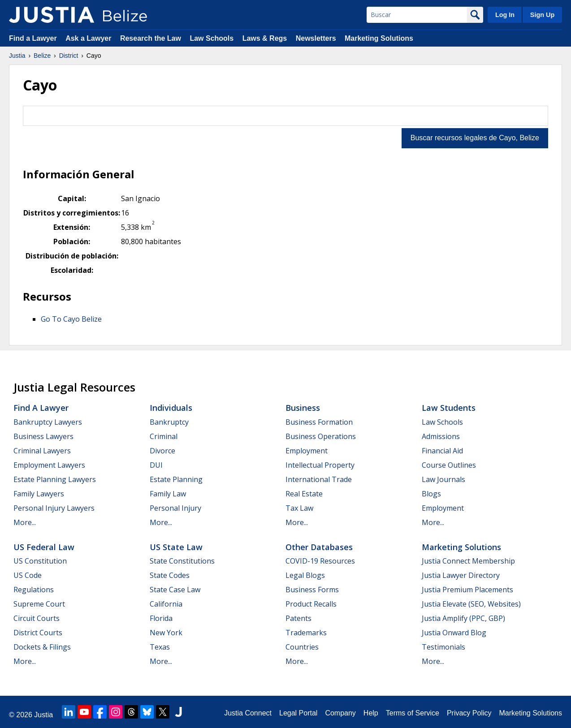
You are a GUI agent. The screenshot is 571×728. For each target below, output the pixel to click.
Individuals (171, 408)
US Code (28, 575)
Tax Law (299, 508)
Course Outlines (449, 465)
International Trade (319, 479)
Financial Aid (442, 451)
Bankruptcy (169, 422)
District (69, 56)
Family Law (168, 494)
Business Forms (312, 590)
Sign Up (542, 15)
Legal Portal (298, 713)
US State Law (176, 547)
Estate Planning (176, 479)
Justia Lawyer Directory (461, 575)
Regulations (34, 590)
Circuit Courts (37, 618)
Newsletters (316, 38)
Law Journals (443, 479)
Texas (160, 647)
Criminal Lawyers (42, 451)
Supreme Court (39, 604)
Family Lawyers (39, 494)
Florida (161, 618)
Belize (42, 56)
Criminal (164, 436)
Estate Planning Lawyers (55, 479)
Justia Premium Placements (467, 590)
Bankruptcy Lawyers (48, 422)
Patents (298, 618)
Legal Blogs (305, 575)
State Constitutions (182, 561)
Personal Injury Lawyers (54, 508)
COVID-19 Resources (320, 561)
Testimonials (443, 647)
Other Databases (319, 547)
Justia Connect (248, 713)
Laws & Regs (265, 38)
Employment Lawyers (49, 465)
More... (25, 522)
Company (340, 713)
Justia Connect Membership (468, 561)
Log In (505, 15)
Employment (307, 451)
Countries (302, 647)
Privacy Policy (469, 713)
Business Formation (319, 422)
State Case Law (175, 590)
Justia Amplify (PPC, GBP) (463, 618)
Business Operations (321, 436)
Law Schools (212, 38)
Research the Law (151, 38)
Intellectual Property (320, 465)
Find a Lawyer (33, 38)
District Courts (38, 633)
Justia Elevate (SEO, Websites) (471, 604)
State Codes (170, 575)
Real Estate (304, 494)
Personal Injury (175, 508)
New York (166, 633)
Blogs (431, 494)
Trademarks (306, 633)
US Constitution (40, 561)
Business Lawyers (43, 436)
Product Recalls (311, 604)
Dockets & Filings (42, 647)
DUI (156, 465)
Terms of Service (413, 713)
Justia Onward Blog (454, 633)
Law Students (449, 408)
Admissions (441, 436)
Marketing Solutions (379, 38)
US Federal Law (44, 547)
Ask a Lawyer (89, 38)
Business (303, 408)
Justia (17, 56)
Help (371, 713)
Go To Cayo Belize (71, 319)
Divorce (162, 451)
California (166, 604)
